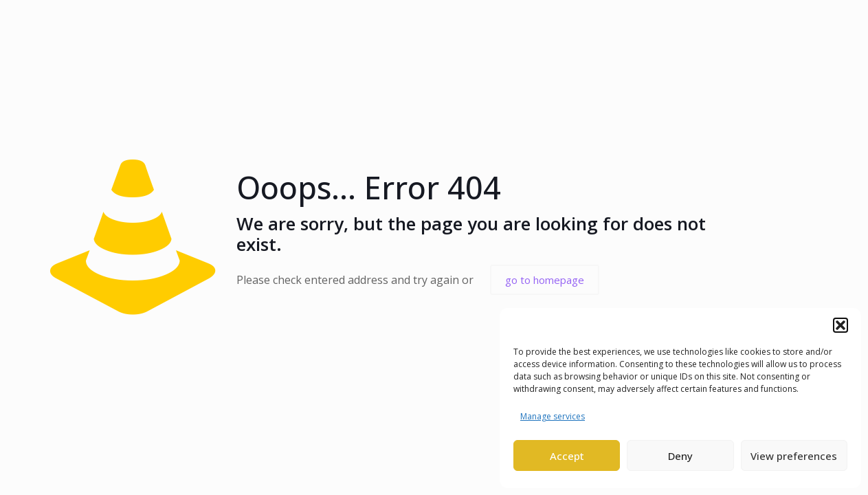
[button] (841, 325)
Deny (680, 456)
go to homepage (545, 280)
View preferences (794, 456)
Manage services (553, 416)
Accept (567, 456)
